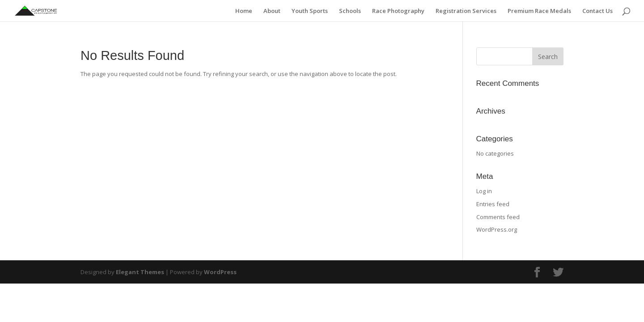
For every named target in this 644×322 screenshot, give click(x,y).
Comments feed (498, 217)
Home (244, 11)
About (272, 11)
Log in (484, 191)
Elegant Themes (140, 272)
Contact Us (597, 11)
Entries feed (493, 204)
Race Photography (398, 11)
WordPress (220, 272)
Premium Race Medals (539, 11)
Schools (350, 11)
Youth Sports (310, 11)
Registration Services (466, 11)
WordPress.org (497, 229)
